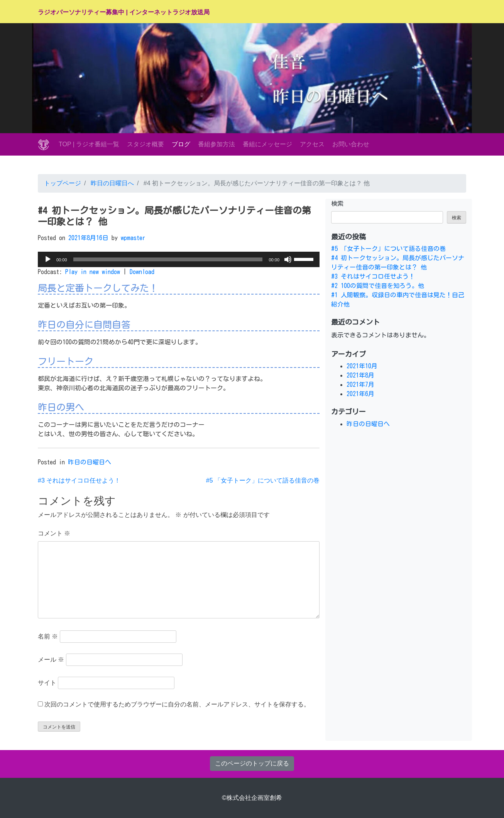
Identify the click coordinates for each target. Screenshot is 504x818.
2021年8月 (360, 375)
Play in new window (93, 272)
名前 (48, 636)
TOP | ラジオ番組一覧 (89, 144)
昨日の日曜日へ (111, 183)
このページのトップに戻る (252, 763)
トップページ (63, 183)
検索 (337, 203)
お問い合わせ (351, 144)
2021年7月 (360, 384)
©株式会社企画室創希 (252, 798)
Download (142, 272)
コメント (54, 533)
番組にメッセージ (267, 144)
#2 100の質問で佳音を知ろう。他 (378, 286)
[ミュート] (288, 259)
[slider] (168, 259)
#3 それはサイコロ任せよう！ (79, 480)
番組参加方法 (216, 144)
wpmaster (133, 238)
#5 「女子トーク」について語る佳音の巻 (263, 480)
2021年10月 (362, 366)
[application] (179, 259)
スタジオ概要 (145, 144)
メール (51, 660)
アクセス (312, 144)
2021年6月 (360, 394)
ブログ (181, 144)
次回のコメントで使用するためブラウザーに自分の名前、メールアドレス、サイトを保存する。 (177, 704)
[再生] (48, 259)
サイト (47, 683)
